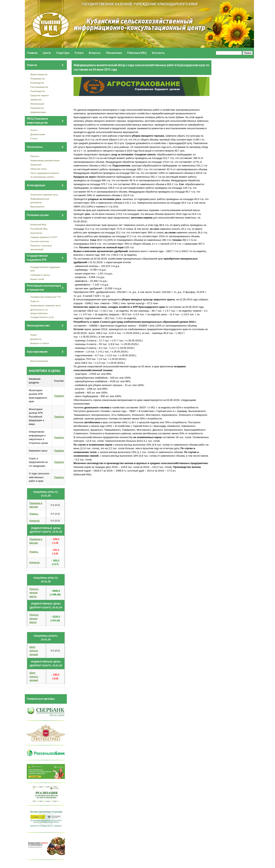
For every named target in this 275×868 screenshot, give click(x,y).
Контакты (158, 53)
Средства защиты (40, 95)
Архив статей (37, 279)
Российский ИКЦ (39, 229)
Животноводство (39, 74)
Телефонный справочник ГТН (46, 297)
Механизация (37, 104)
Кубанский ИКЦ (38, 224)
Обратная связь (39, 169)
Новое (34, 335)
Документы (36, 339)
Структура (63, 53)
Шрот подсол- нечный (34, 651)
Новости (35, 301)
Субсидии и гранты (40, 275)
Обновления (114, 53)
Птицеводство (38, 79)
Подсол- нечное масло (34, 593)
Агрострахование (39, 361)
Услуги (79, 53)
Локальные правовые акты (44, 195)
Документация (38, 134)
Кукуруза (34, 521)
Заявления (36, 165)
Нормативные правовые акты (46, 305)
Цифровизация (38, 112)
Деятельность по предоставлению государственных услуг (42, 313)
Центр (47, 53)
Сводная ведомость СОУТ (44, 237)
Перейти (59, 396)
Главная (32, 53)
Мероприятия (37, 207)
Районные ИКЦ (137, 53)
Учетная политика (40, 241)
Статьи (34, 138)
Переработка (37, 108)
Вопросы (95, 53)
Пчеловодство (38, 91)
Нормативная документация (45, 160)
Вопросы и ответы (40, 343)
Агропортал (36, 233)
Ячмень (34, 514)
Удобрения (36, 100)
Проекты (35, 156)
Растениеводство (39, 87)
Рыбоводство (37, 83)
